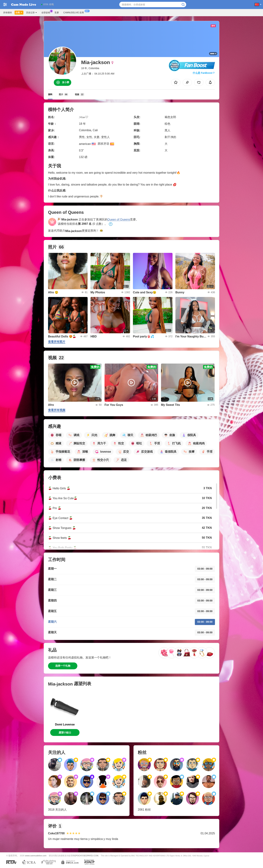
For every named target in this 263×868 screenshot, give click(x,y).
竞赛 (57, 13)
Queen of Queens (119, 219)
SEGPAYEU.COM (91, 856)
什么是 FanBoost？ (204, 73)
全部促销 (47, 12)
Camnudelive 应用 (74, 12)
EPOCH (78, 856)
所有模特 (8, 13)
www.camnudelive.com (36, 855)
